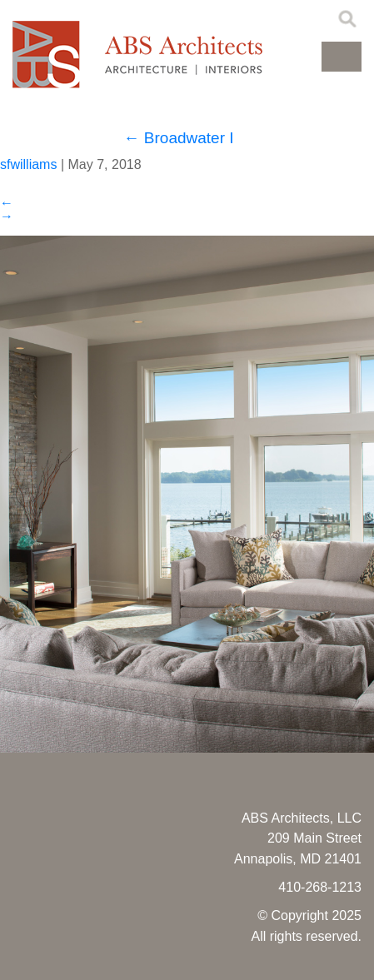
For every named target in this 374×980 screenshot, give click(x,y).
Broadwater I (179, 138)
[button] (342, 57)
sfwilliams (28, 164)
